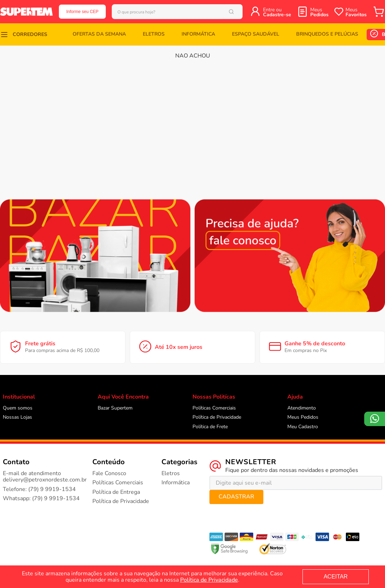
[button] (19, 34)
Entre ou (288, 12)
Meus (319, 12)
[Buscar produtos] (244, 12)
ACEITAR (336, 577)
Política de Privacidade (209, 580)
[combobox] (183, 12)
